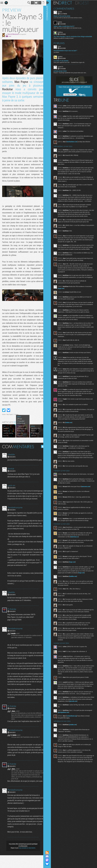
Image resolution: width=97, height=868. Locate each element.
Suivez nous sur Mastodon (48, 860)
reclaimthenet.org (73, 722)
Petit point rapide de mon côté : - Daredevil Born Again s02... (71, 62)
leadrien (61, 22)
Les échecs (58, 52)
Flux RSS (48, 853)
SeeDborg (62, 32)
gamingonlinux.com (65, 719)
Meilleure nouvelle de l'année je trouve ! (65, 38)
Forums (61, 43)
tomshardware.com (73, 142)
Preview (16, 417)
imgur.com (62, 292)
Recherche (27, 3)
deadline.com (74, 583)
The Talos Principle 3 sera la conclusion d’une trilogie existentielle (74, 36)
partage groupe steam (62, 71)
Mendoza (62, 56)
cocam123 (62, 67)
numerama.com (87, 493)
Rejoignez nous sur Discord (48, 856)
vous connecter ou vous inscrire (26, 861)
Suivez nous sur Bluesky (48, 864)
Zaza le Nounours (13, 34)
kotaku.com (70, 426)
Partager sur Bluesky (9, 413)
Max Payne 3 (10, 417)
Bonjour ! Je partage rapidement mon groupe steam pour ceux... (72, 72)
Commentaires (65, 9)
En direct (64, 3)
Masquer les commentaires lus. (41, 449)
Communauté (48, 423)
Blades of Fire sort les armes (63, 16)
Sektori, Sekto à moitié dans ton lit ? (66, 26)
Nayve (61, 46)
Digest (84, 3)
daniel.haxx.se (76, 543)
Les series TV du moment (62, 61)
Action (4, 417)
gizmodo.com (81, 708)
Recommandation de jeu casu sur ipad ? (67, 50)
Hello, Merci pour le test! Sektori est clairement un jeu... (69, 28)
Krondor (61, 12)
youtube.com (74, 731)
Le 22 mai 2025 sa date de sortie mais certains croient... (70, 18)
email (10, 36)
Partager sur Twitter (4, 413)
